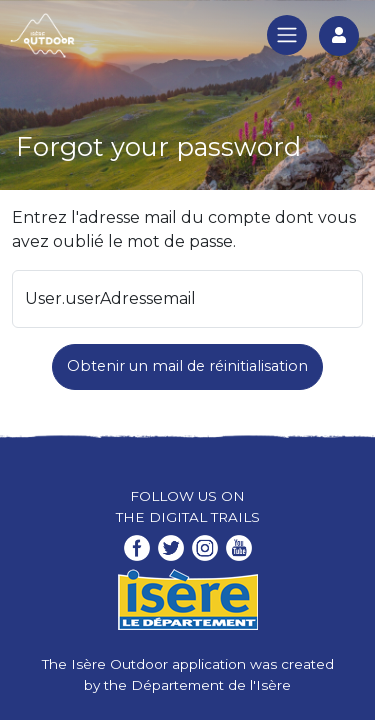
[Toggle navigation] (287, 35)
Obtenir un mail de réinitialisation (187, 366)
